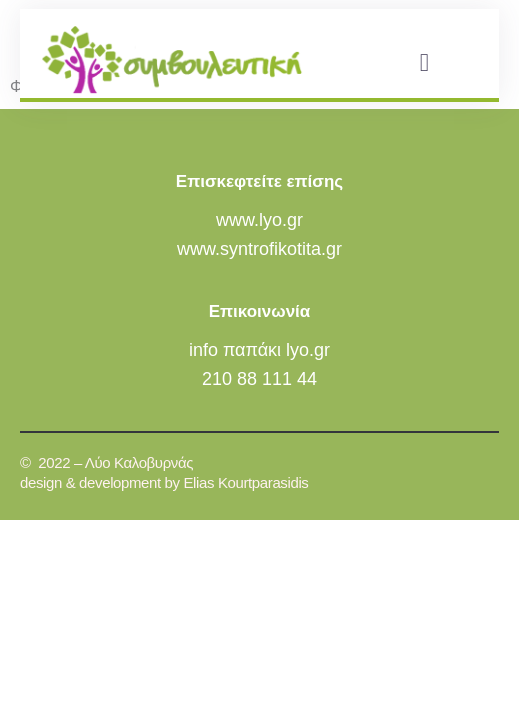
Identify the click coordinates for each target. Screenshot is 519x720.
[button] (424, 62)
